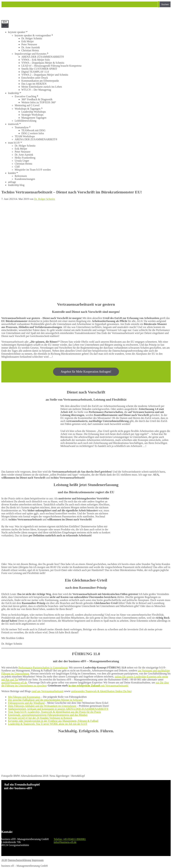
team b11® (15, 143)
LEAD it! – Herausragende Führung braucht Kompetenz (51, 66)
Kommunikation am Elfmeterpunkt (40, 81)
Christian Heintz (30, 50)
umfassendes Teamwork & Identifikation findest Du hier (101, 691)
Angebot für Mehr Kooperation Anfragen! (86, 372)
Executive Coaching (27, 96)
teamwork (15, 124)
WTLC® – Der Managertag (36, 90)
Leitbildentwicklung (26, 121)
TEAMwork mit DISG (33, 130)
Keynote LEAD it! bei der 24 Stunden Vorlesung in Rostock (40, 718)
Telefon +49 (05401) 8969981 (70, 839)
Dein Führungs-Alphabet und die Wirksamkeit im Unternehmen (42, 706)
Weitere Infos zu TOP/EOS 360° (39, 102)
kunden (13, 173)
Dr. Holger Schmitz (32, 38)
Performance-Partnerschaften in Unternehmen (43, 668)
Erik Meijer (28, 41)
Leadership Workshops (34, 112)
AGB (4, 860)
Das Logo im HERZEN (34, 84)
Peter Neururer (29, 44)
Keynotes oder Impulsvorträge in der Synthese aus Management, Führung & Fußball (53, 721)
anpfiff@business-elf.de (14, 683)
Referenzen (21, 176)
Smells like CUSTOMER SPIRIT (39, 69)
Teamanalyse (23, 127)
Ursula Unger (22, 161)
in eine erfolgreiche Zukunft (84, 686)
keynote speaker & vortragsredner (34, 35)
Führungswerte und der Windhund (26, 703)
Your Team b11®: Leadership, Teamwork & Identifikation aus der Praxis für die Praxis (54, 712)
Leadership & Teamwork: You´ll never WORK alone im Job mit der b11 (47, 724)
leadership (15, 93)
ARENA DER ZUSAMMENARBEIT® (43, 57)
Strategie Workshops (32, 115)
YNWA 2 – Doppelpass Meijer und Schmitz (45, 75)
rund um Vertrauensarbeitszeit (48, 691)
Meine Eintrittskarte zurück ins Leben (42, 87)
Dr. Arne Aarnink (31, 47)
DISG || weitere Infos (33, 133)
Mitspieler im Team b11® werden (33, 170)
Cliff (17, 167)
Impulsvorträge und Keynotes (32, 54)
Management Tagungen (34, 118)
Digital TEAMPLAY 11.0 (35, 72)
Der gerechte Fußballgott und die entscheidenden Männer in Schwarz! (45, 700)
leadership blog (16, 185)
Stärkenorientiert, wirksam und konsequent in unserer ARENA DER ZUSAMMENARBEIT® (58, 709)
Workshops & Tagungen (29, 109)
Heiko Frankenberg (25, 158)
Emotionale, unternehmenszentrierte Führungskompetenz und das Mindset (48, 715)
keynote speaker (18, 32)
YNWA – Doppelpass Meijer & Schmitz (43, 63)
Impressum (38, 860)
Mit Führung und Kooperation (24, 697)
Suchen (165, 4)
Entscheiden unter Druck (35, 78)
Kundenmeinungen (25, 179)
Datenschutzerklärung (19, 860)
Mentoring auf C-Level (27, 105)
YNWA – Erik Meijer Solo (36, 60)
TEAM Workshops (25, 136)
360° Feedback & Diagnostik (37, 99)
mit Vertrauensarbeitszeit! (115, 686)
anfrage (12, 182)
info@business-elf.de (65, 842)
